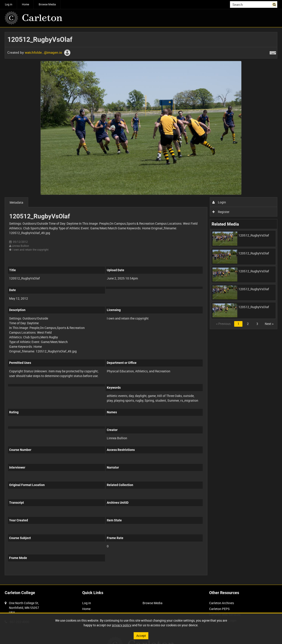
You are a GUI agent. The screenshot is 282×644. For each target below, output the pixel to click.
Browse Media (47, 4)
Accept (141, 636)
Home (25, 4)
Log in (9, 4)
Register (221, 212)
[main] (141, 306)
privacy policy (122, 625)
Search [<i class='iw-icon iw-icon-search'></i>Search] (275, 4)
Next (269, 324)
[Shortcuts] (273, 52)
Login (219, 202)
